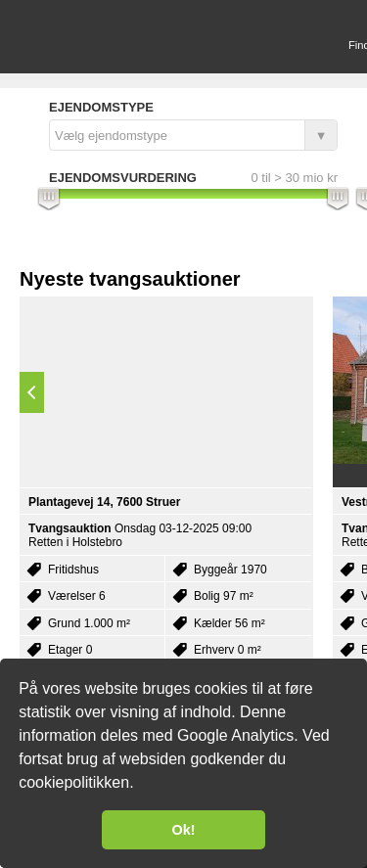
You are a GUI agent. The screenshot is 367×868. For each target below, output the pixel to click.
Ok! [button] (184, 830)
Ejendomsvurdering (123, 178)
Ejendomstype (101, 107)
